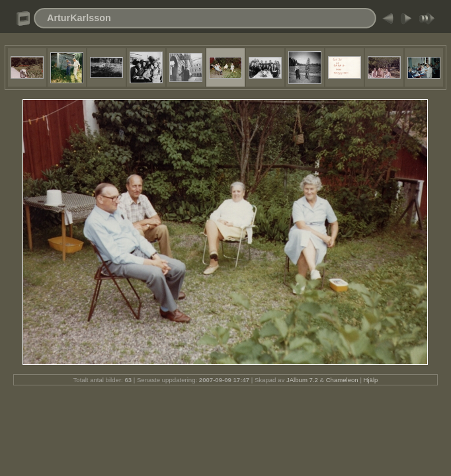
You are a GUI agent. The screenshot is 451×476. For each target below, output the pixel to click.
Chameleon (342, 380)
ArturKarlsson (79, 18)
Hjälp (371, 380)
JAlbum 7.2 (302, 380)
